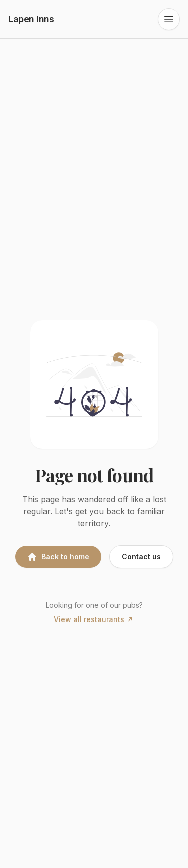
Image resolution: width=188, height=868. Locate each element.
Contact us (141, 556)
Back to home (58, 557)
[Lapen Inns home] (31, 19)
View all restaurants (94, 619)
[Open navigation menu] (169, 19)
